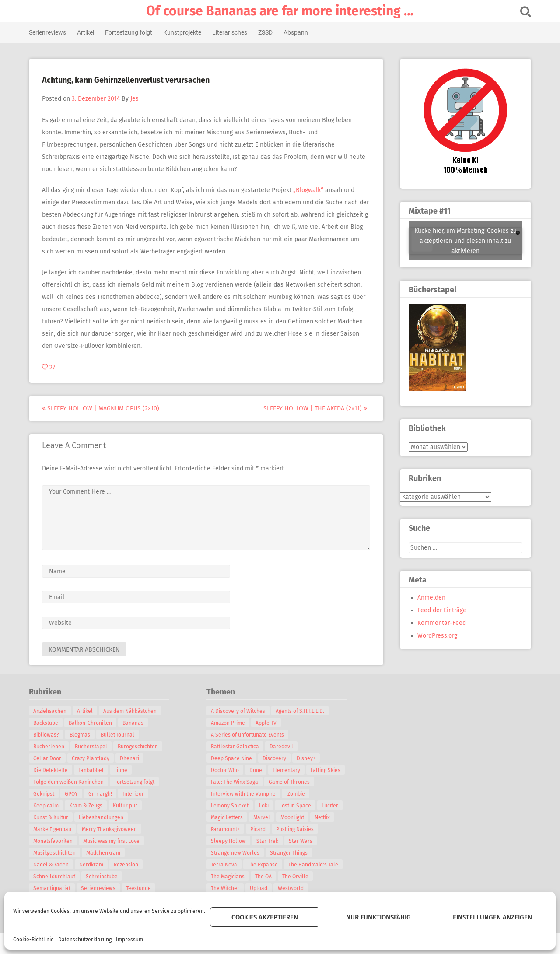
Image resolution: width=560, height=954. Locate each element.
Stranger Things (290, 853)
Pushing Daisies (296, 829)
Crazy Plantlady (92, 758)
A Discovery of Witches (239, 711)
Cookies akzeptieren (265, 917)
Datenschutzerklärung (85, 940)
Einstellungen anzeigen (492, 917)
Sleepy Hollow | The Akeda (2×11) (317, 409)
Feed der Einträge (441, 610)
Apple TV (267, 723)
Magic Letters (228, 817)
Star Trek (269, 841)
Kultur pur (126, 806)
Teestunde (140, 888)
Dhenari (131, 758)
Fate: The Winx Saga (236, 782)
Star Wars (302, 841)
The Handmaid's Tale (315, 865)
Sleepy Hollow (230, 841)
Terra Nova (225, 865)
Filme (122, 770)
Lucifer (331, 806)
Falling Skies (327, 770)
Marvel (263, 817)
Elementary (288, 770)
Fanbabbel (92, 770)
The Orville (297, 877)
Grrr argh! (101, 794)
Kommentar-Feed (440, 623)
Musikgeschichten (56, 853)
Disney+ (307, 758)
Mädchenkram (105, 853)
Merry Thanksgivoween (111, 829)
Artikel (87, 32)
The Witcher (226, 888)
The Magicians (229, 877)
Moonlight (294, 817)
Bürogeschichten (139, 747)
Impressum (129, 940)
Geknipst (45, 794)
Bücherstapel (92, 747)
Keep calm (47, 806)
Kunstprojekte (184, 32)
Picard (259, 829)
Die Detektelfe (52, 770)
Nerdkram (93, 865)
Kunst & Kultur (52, 817)
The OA (265, 877)
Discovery (276, 758)
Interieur (135, 794)
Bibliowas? (47, 735)
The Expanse (264, 865)
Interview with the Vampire (245, 794)
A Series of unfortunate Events (249, 735)
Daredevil (283, 747)
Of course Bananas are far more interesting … (280, 11)
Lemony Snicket (231, 806)
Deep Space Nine (233, 758)
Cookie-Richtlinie (33, 940)
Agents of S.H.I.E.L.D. (301, 711)
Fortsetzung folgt (130, 32)
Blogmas (81, 735)
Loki (265, 806)
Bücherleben (50, 747)
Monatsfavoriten (54, 841)
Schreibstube (103, 877)
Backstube (47, 723)
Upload (260, 888)
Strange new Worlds (236, 853)
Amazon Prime (229, 723)
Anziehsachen (51, 711)
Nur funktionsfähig (378, 917)
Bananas (134, 723)
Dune (257, 770)
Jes (136, 99)
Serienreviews (49, 32)
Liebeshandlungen (102, 817)
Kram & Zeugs (87, 806)
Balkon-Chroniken (92, 723)
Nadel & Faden (52, 865)
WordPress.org (436, 636)
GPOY (73, 794)
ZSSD (267, 32)
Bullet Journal (119, 735)
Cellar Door (49, 758)
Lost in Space (296, 806)
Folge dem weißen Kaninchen (70, 782)
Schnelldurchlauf (56, 877)
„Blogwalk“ (310, 190)
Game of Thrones (290, 782)
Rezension (127, 865)
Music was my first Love (113, 841)
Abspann (297, 32)
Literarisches (231, 32)
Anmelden (430, 598)
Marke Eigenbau (54, 829)
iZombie (297, 794)
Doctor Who (226, 770)
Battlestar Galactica (236, 747)
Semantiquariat (53, 888)
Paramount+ (227, 829)
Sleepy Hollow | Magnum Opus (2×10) (102, 409)
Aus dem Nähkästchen (131, 711)
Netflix (324, 817)
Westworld (292, 888)
